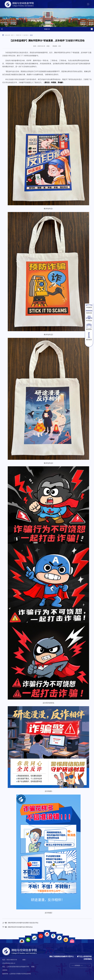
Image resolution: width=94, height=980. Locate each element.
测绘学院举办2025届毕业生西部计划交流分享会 (23, 923)
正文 (31, 35)
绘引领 (26, 35)
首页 (12, 35)
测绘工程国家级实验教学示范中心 (62, 956)
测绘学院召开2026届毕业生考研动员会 (20, 927)
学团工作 (19, 35)
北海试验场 (88, 959)
